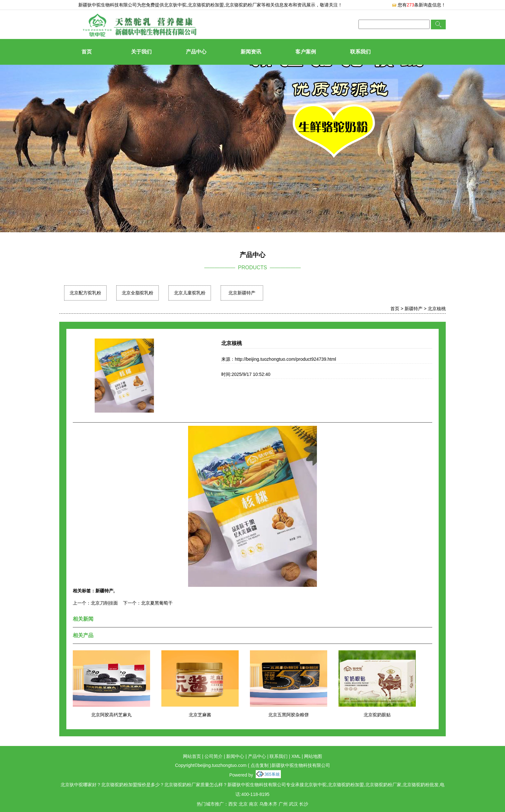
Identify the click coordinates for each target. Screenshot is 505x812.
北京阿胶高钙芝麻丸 (111, 715)
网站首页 (192, 756)
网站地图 (313, 756)
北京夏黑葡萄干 (157, 603)
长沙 (304, 804)
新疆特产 (414, 309)
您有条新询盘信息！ (419, 5)
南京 (253, 804)
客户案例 (306, 52)
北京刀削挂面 (104, 603)
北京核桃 (437, 309)
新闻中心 (235, 756)
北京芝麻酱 (200, 715)
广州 (283, 804)
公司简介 (214, 756)
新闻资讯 (251, 52)
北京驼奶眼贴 (377, 715)
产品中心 (196, 52)
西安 (233, 804)
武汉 (293, 804)
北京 (243, 804)
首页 (87, 52)
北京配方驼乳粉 (85, 293)
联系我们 (360, 52)
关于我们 (141, 52)
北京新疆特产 (242, 293)
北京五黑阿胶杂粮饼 (289, 715)
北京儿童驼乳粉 (190, 293)
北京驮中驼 (175, 5)
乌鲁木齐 (268, 804)
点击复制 (260, 765)
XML (296, 756)
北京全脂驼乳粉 (138, 293)
